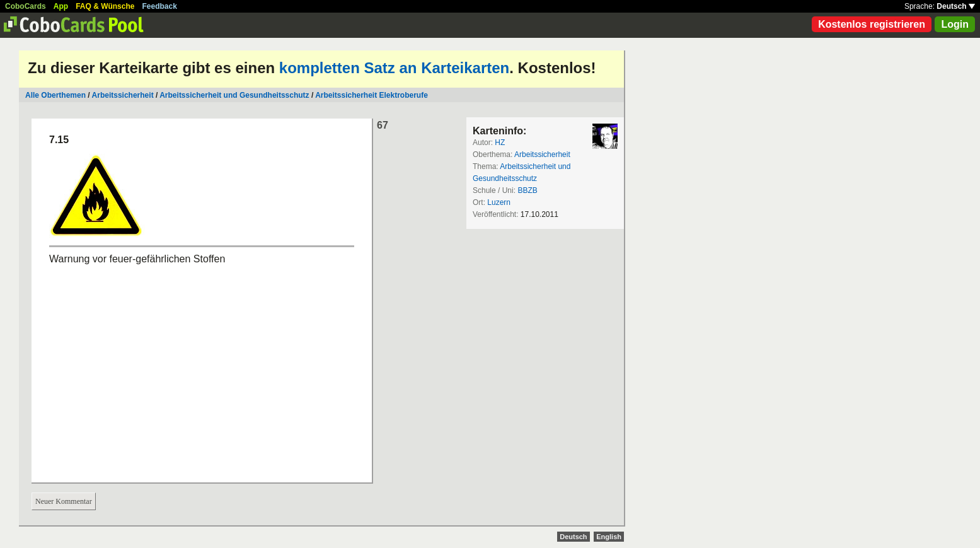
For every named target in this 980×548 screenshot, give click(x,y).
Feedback (160, 6)
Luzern (499, 202)
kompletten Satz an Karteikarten (394, 68)
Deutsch (956, 6)
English (609, 537)
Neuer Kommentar (64, 501)
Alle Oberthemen (55, 95)
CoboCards (26, 6)
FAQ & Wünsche (105, 6)
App (61, 6)
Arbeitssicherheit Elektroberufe (372, 95)
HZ (500, 143)
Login (955, 24)
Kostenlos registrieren (872, 24)
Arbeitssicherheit (123, 95)
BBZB (527, 190)
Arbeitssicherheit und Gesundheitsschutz (234, 95)
